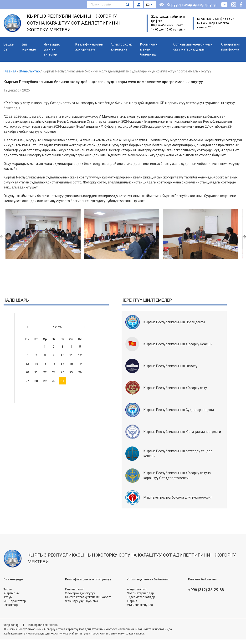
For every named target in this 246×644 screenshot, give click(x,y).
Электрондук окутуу (80, 593)
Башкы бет (9, 47)
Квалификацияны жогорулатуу (89, 47)
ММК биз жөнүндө (140, 605)
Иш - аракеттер (15, 601)
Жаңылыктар (30, 71)
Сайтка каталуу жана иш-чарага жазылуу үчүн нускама (88, 599)
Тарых (8, 589)
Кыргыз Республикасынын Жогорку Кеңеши (178, 344)
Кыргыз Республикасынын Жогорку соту (175, 388)
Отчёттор (11, 605)
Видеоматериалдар (141, 597)
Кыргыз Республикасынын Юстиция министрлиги (182, 432)
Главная (10, 71)
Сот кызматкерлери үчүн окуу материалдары (193, 47)
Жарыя (132, 601)
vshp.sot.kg (11, 625)
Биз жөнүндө (29, 47)
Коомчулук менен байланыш (149, 49)
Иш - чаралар (75, 589)
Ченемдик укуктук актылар (52, 49)
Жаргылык (12, 593)
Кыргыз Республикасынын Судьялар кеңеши (179, 410)
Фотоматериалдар (140, 593)
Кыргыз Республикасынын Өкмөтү (170, 366)
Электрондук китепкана (121, 47)
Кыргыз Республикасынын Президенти (174, 322)
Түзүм (8, 597)
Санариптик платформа (231, 47)
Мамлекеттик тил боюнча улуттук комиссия (178, 497)
